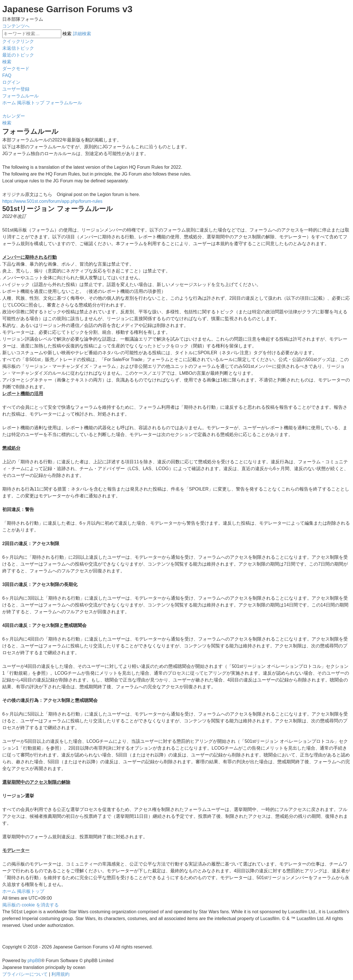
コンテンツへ (16, 26)
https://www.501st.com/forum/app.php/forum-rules (52, 201)
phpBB (34, 961)
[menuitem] (18, 48)
